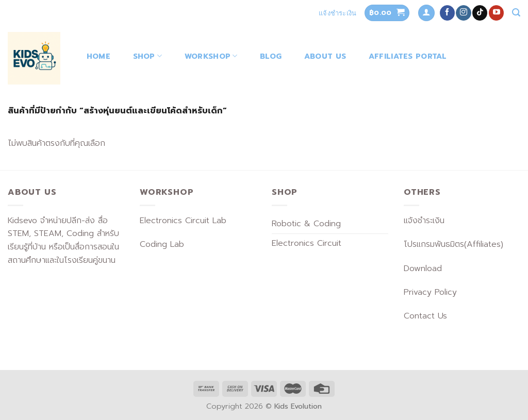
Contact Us (425, 316)
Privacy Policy (430, 292)
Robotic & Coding (306, 224)
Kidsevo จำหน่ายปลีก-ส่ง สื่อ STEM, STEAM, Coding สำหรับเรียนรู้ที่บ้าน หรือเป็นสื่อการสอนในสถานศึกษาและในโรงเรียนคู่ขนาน (63, 240)
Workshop (211, 56)
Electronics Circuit (307, 243)
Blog (271, 56)
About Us (325, 56)
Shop (148, 56)
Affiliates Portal (408, 56)
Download (423, 268)
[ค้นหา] (516, 13)
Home (98, 56)
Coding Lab (162, 244)
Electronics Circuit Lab (183, 221)
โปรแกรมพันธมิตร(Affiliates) (453, 244)
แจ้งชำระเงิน (337, 13)
